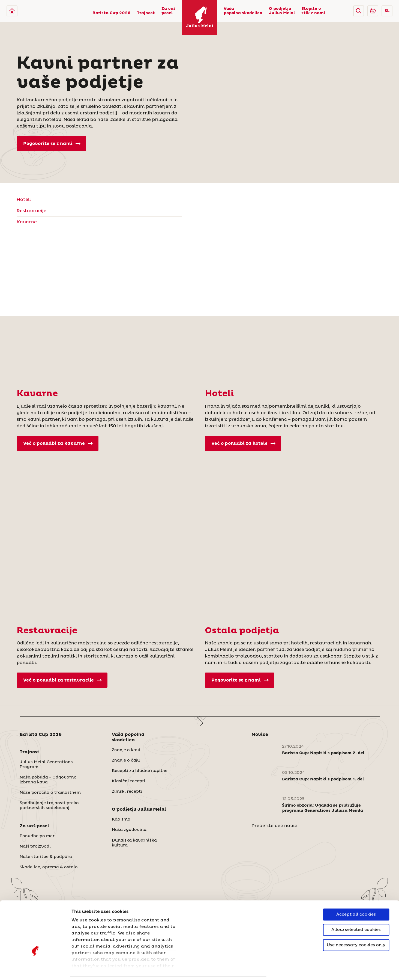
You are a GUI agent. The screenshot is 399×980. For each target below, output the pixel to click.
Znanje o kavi (126, 750)
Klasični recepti (129, 781)
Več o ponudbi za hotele (243, 443)
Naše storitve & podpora (46, 857)
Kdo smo (121, 819)
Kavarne (27, 222)
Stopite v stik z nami (313, 11)
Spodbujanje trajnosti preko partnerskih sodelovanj (49, 806)
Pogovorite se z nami (52, 144)
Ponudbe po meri (38, 836)
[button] (359, 11)
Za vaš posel (169, 11)
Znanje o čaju (126, 760)
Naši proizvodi (35, 846)
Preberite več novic (274, 826)
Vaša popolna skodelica (243, 11)
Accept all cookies (356, 877)
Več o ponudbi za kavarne (58, 443)
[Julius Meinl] (12, 11)
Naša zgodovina (129, 830)
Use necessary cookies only (356, 908)
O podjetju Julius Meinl (282, 11)
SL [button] (387, 11)
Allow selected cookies (356, 892)
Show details (86, 969)
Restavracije (31, 211)
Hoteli (24, 200)
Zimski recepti (127, 792)
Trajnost (146, 13)
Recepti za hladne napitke (140, 771)
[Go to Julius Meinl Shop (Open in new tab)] (373, 11)
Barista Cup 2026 (111, 13)
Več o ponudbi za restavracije (62, 680)
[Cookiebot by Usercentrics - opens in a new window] (35, 969)
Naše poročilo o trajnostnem (50, 793)
